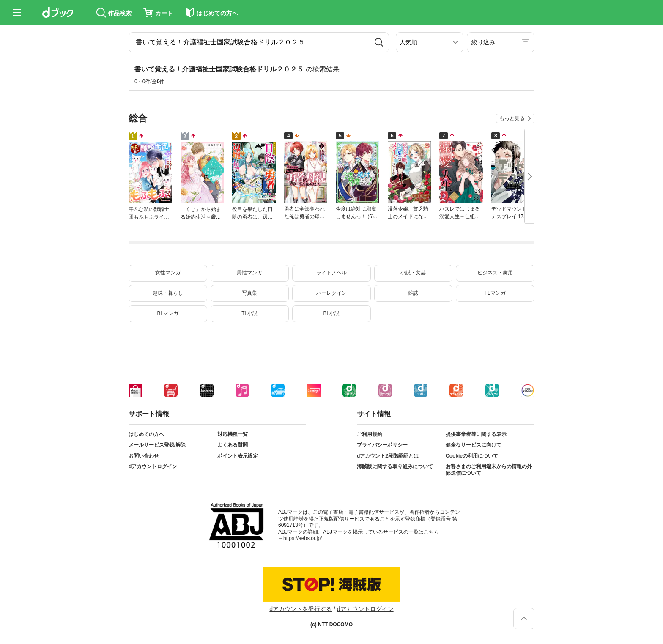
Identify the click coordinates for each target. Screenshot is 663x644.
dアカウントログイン (153, 466)
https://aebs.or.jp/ (303, 538)
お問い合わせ (144, 456)
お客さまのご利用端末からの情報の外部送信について (489, 470)
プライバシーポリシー (382, 445)
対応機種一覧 (233, 434)
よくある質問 (233, 445)
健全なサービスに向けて (474, 445)
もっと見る (512, 118)
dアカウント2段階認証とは (388, 456)
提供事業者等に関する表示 (476, 434)
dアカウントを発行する (301, 609)
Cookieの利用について (472, 456)
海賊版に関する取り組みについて (395, 466)
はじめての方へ (146, 434)
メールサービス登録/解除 (157, 445)
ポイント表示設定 (238, 456)
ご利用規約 (370, 434)
